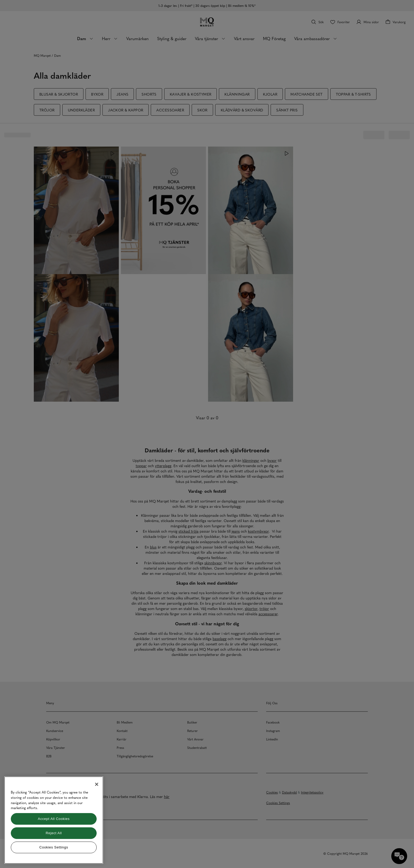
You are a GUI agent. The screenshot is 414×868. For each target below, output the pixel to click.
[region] (54, 820)
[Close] (97, 784)
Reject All (54, 833)
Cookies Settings (54, 847)
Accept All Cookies (54, 819)
